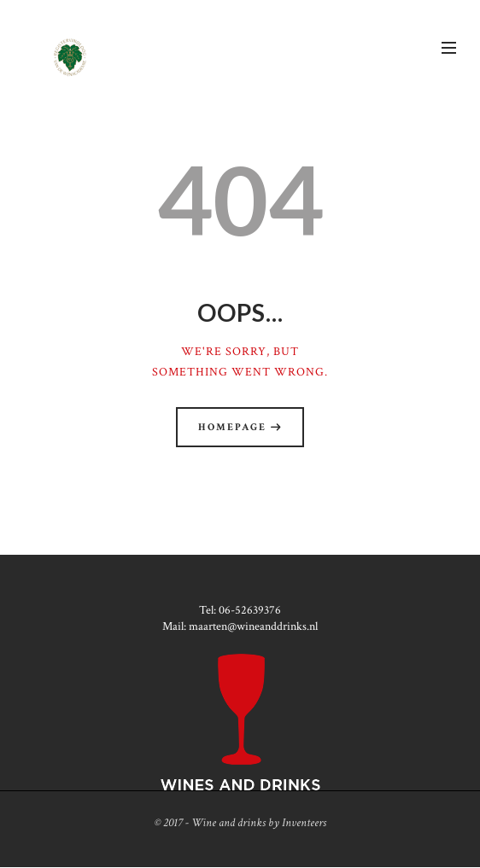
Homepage (232, 427)
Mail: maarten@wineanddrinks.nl (240, 626)
